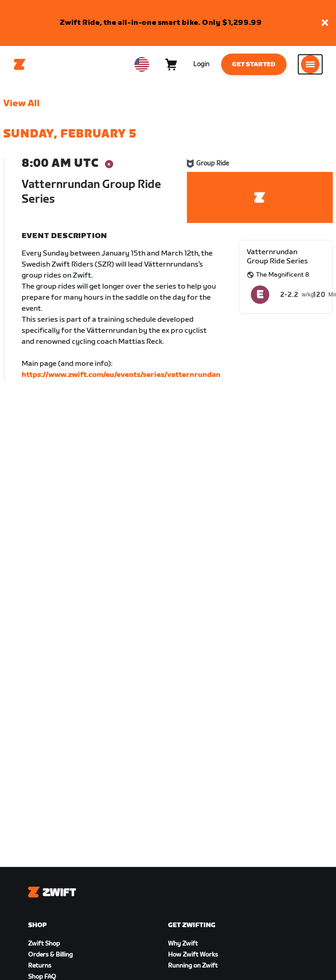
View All (21, 103)
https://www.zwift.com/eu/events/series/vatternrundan (121, 375)
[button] (325, 23)
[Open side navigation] (310, 64)
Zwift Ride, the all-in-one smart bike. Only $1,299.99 (161, 23)
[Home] (20, 64)
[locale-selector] (142, 64)
